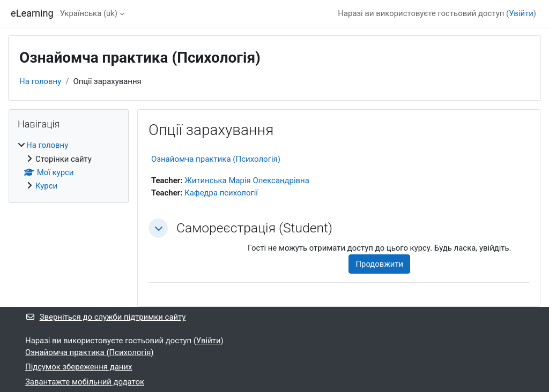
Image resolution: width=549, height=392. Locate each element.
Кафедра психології (221, 193)
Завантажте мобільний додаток (85, 382)
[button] (158, 228)
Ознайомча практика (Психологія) (216, 159)
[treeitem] (69, 166)
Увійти (521, 13)
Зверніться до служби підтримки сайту (105, 317)
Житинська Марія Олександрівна (247, 180)
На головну (40, 81)
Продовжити (379, 264)
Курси (46, 186)
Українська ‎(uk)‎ (89, 13)
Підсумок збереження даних (79, 367)
